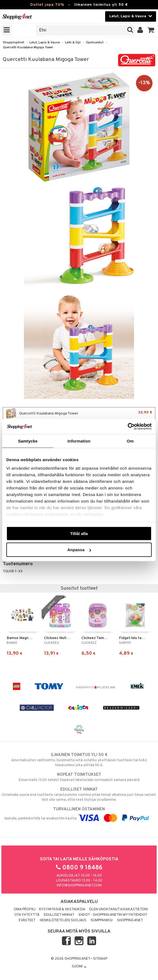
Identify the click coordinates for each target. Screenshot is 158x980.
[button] (151, 30)
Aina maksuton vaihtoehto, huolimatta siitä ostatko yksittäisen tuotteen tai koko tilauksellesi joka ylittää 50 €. (79, 760)
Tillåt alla (79, 533)
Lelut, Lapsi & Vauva (45, 43)
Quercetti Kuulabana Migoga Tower (28, 47)
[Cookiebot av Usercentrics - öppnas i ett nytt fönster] (128, 427)
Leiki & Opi (73, 43)
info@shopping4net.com (79, 886)
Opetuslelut (95, 43)
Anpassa (79, 550)
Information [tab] (79, 441)
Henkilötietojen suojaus (63, 920)
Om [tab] (130, 441)
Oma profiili (25, 909)
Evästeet (27, 920)
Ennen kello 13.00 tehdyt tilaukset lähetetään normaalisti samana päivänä (79, 777)
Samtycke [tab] (28, 441)
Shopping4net (13, 43)
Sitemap (100, 959)
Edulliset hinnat (59, 915)
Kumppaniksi (102, 920)
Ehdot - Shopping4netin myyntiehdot (113, 915)
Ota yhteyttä (27, 915)
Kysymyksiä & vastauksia (62, 909)
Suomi (79, 967)
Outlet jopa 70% (47, 5)
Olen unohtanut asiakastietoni (118, 909)
